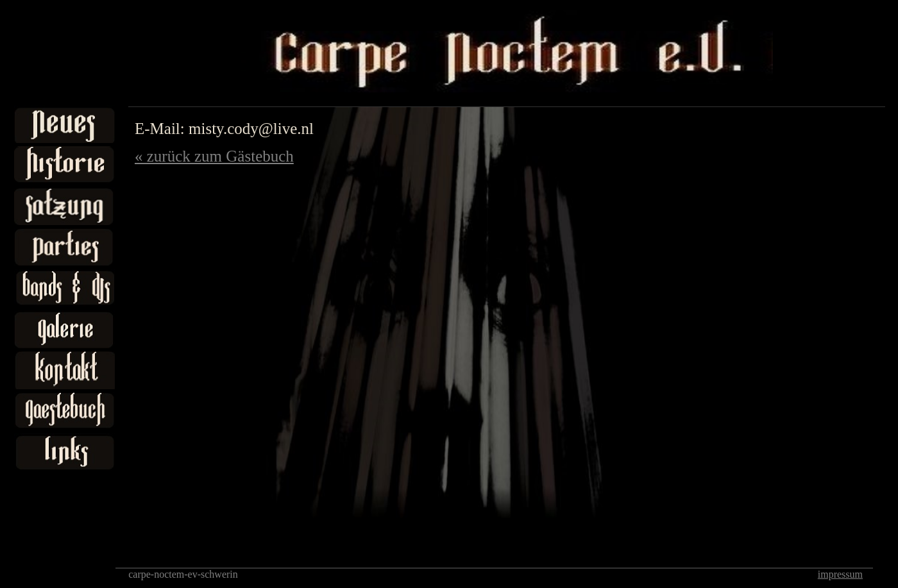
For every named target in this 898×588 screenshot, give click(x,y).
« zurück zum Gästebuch (214, 156)
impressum (840, 574)
